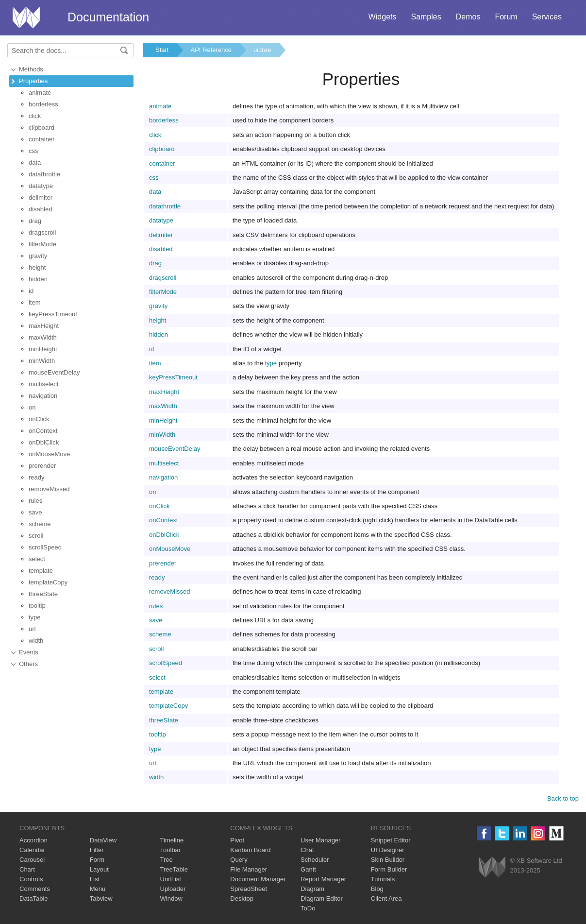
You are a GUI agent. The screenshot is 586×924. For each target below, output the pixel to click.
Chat (307, 850)
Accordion (33, 840)
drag (35, 221)
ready (37, 477)
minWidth (42, 361)
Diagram (312, 889)
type (35, 617)
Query (239, 860)
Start (162, 50)
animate (40, 93)
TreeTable (174, 869)
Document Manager (258, 879)
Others (28, 664)
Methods (31, 69)
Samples (426, 17)
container (42, 139)
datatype (41, 186)
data (35, 163)
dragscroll (42, 232)
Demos (468, 17)
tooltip (37, 606)
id (31, 291)
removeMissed (49, 489)
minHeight (43, 349)
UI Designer (388, 850)
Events (29, 652)
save (35, 512)
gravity (38, 256)
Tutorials (383, 879)
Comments (35, 889)
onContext (43, 431)
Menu (98, 889)
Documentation (108, 17)
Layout (99, 869)
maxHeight (44, 326)
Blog (377, 889)
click (35, 116)
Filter (97, 850)
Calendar (32, 850)
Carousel (32, 860)
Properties (33, 81)
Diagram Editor (322, 898)
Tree (167, 860)
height (37, 267)
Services (547, 17)
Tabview (101, 898)
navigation (43, 396)
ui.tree (262, 50)
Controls (31, 879)
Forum (506, 17)
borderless (43, 104)
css (33, 151)
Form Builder (389, 869)
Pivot (237, 840)
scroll (36, 536)
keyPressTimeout (53, 314)
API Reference (211, 50)
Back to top (563, 798)
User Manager (320, 840)
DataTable (34, 898)
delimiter (41, 197)
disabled (40, 209)
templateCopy (48, 582)
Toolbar (171, 850)
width (36, 641)
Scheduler (315, 860)
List (95, 879)
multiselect (43, 384)
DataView (103, 840)
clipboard (42, 128)
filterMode (42, 244)
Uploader (173, 889)
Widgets (383, 17)
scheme (40, 524)
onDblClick (44, 442)
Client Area (386, 898)
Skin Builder (388, 860)
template (41, 571)
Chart (27, 869)
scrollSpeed (45, 547)
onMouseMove (49, 454)
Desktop (242, 898)
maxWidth (43, 337)
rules (35, 501)
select (37, 559)
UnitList (171, 879)
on (32, 407)
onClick (39, 419)
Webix (492, 867)
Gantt (308, 869)
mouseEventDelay (54, 372)
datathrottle (44, 174)
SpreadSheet (249, 889)
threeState (43, 594)
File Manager (249, 869)
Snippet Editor (391, 840)
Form (97, 860)
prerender (42, 466)
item (35, 302)
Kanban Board (250, 850)
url (32, 629)
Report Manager (323, 879)
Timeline (172, 840)
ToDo (308, 908)
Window (171, 898)
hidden (38, 279)
